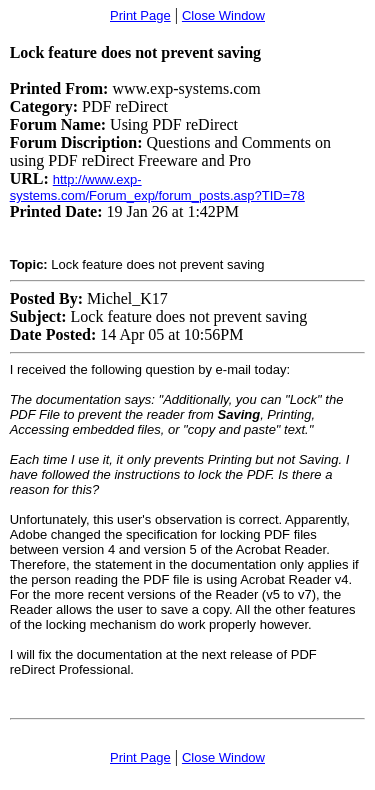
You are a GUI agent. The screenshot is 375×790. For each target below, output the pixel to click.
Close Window (223, 15)
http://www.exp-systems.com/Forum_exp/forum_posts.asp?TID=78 (157, 187)
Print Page (140, 15)
